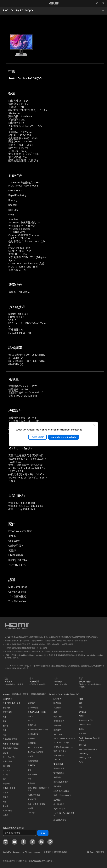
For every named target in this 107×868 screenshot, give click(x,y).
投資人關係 (58, 717)
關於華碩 (57, 703)
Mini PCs (6, 770)
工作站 (6, 775)
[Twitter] (32, 842)
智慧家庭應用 (33, 761)
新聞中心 (57, 726)
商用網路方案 (33, 734)
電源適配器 (32, 799)
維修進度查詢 (59, 769)
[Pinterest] (50, 842)
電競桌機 (6, 766)
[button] (4, 3)
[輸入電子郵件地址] (20, 833)
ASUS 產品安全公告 (62, 791)
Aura (81, 762)
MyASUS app (59, 809)
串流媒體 (31, 783)
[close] (94, 425)
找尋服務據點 (59, 773)
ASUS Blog (83, 754)
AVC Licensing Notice (88, 749)
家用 (5, 717)
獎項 (55, 712)
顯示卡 (6, 797)
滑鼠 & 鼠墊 (32, 775)
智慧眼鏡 (6, 784)
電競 (5, 735)
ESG (81, 703)
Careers (57, 760)
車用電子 (82, 734)
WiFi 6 (30, 721)
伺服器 (30, 756)
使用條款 (47, 852)
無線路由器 (32, 725)
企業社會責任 (59, 721)
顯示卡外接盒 (33, 708)
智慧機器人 (32, 743)
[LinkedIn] (41, 842)
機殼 (5, 802)
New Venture (59, 756)
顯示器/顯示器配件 (10, 748)
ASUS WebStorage (61, 743)
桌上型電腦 (7, 762)
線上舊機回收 (59, 804)
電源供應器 (7, 811)
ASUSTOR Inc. (59, 734)
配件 (5, 779)
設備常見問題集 (60, 820)
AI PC (81, 716)
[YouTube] (14, 842)
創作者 (6, 726)
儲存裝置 (31, 703)
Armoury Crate (85, 758)
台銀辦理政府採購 (10, 739)
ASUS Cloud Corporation (64, 739)
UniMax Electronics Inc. (63, 747)
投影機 (6, 753)
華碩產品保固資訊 (61, 782)
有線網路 (31, 739)
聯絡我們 (57, 786)
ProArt (52, 694)
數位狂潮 (82, 745)
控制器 (30, 808)
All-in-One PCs (9, 757)
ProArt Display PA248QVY (18, 11)
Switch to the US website (64, 437)
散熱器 (6, 806)
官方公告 (57, 708)
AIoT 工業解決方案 (35, 748)
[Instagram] (6, 842)
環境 (81, 707)
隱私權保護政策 (61, 852)
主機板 (6, 793)
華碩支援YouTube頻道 (62, 795)
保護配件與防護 (34, 795)
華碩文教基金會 (60, 751)
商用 (5, 721)
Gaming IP (32, 813)
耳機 (29, 779)
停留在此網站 (37, 437)
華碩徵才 (57, 730)
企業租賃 (57, 800)
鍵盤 (29, 770)
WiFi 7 (30, 717)
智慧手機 (6, 708)
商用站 (82, 729)
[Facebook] (23, 842)
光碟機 (6, 815)
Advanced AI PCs (86, 720)
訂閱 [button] (43, 833)
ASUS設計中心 (85, 725)
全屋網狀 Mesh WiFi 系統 (38, 730)
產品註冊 (57, 777)
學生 (5, 730)
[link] (54, 3)
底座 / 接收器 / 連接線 (36, 804)
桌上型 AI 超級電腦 (35, 752)
